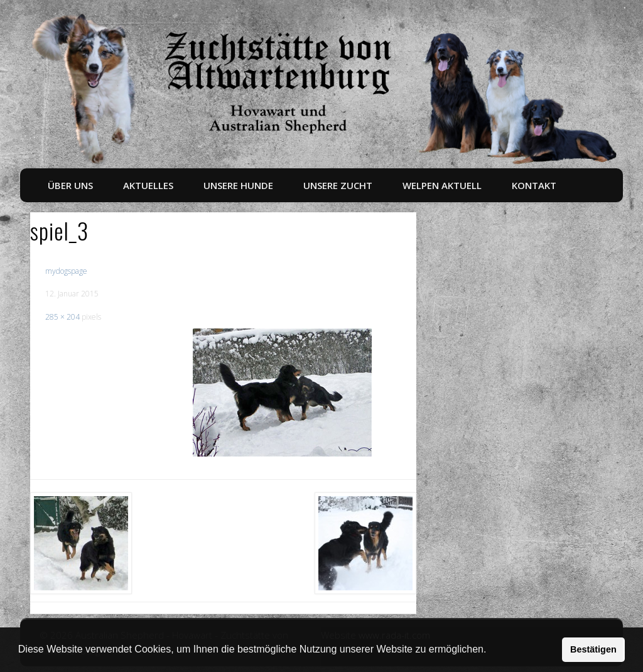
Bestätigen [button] (593, 649)
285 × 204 (62, 317)
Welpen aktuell (442, 185)
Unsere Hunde (238, 185)
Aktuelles (148, 185)
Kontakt (534, 185)
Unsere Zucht (338, 185)
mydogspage (66, 271)
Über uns (70, 185)
